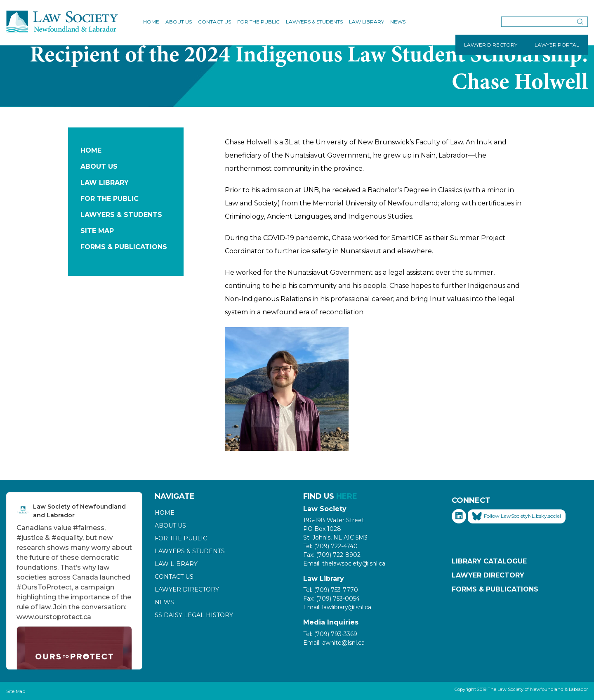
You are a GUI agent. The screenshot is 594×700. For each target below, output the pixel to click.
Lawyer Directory (187, 589)
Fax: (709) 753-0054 (331, 599)
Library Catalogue (489, 561)
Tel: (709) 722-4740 (330, 546)
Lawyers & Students (314, 22)
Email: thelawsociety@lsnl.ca (344, 563)
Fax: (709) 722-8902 (332, 555)
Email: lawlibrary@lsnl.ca (337, 607)
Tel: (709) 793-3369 (330, 634)
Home (151, 22)
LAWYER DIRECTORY (491, 45)
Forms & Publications (124, 247)
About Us (179, 22)
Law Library (367, 22)
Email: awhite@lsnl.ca (334, 643)
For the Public (258, 22)
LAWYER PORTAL (557, 45)
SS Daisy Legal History (194, 615)
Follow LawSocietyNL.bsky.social (517, 516)
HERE (347, 496)
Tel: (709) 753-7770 (331, 590)
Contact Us (214, 22)
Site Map (97, 231)
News (398, 22)
